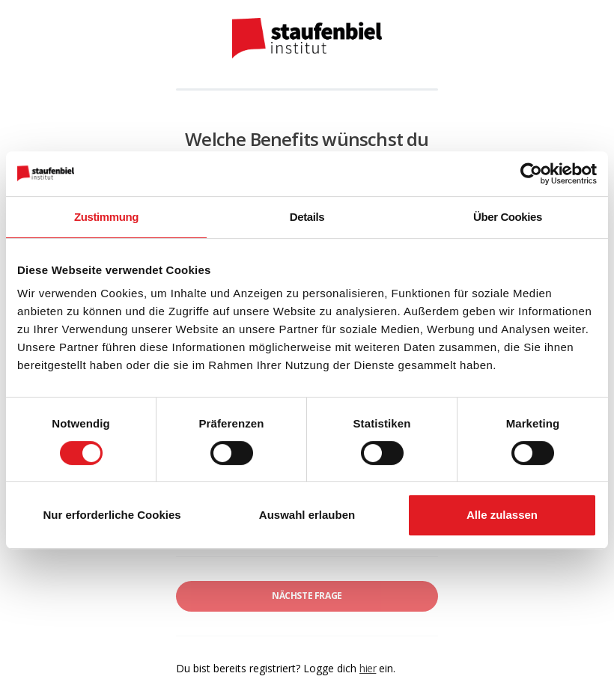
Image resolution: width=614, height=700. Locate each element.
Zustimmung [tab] (106, 217)
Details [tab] (307, 217)
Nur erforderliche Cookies (112, 515)
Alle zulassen (502, 515)
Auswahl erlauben (307, 515)
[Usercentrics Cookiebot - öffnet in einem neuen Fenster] (531, 174)
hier (368, 668)
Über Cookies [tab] (508, 217)
